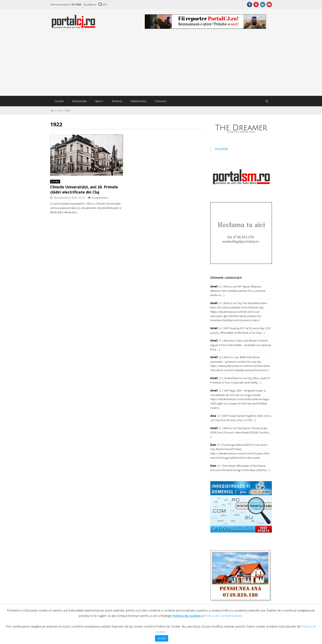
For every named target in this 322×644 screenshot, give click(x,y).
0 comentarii (98, 198)
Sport (99, 101)
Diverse (117, 101)
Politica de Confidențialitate (223, 616)
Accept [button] (162, 638)
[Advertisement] (161, 65)
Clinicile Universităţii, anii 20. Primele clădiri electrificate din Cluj (84, 189)
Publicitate (138, 101)
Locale (59, 101)
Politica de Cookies (187, 616)
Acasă (58, 111)
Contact (161, 101)
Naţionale (79, 101)
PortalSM (221, 149)
